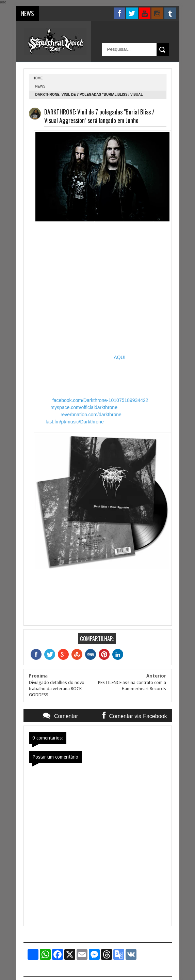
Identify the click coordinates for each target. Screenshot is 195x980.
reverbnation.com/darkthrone (91, 415)
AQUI (119, 357)
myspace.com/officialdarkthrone (84, 407)
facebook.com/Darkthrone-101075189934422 (100, 400)
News (40, 86)
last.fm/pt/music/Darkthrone (75, 422)
